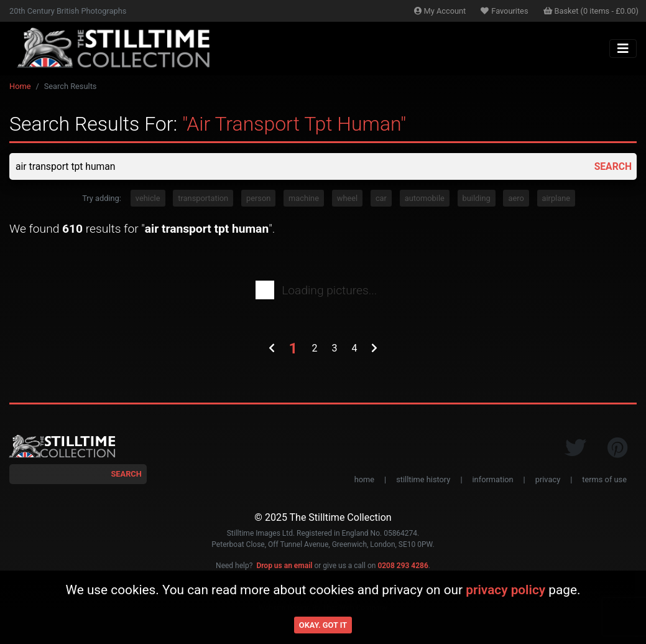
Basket (591, 11)
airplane (556, 199)
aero (516, 199)
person (258, 199)
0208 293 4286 (403, 566)
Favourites (504, 11)
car (381, 199)
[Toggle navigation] (623, 49)
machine (304, 199)
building (477, 199)
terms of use (604, 480)
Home (20, 86)
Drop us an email (284, 566)
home (364, 480)
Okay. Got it (323, 625)
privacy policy (505, 590)
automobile (425, 199)
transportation (203, 199)
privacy (548, 480)
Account (440, 11)
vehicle (148, 199)
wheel (347, 199)
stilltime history (423, 480)
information (493, 480)
